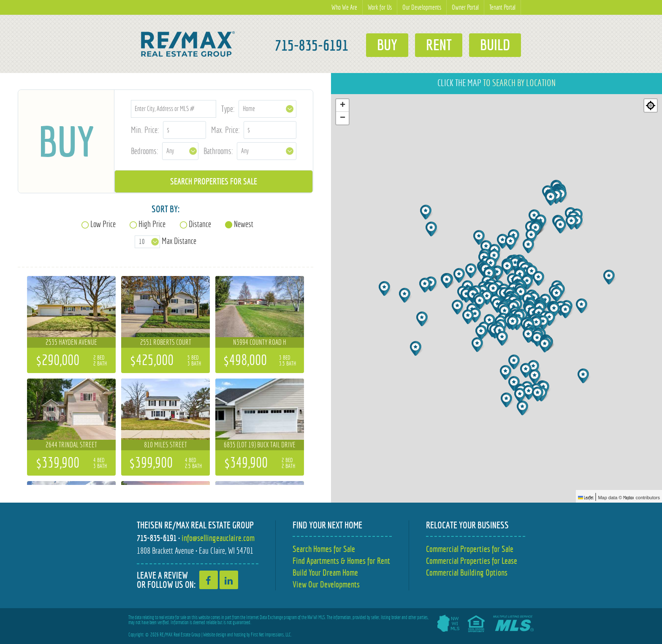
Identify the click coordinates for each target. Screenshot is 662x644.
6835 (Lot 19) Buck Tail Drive (260, 445)
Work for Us (380, 7)
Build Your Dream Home (325, 572)
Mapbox (629, 498)
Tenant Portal (502, 7)
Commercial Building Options (467, 572)
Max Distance (179, 241)
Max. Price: (225, 130)
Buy (387, 45)
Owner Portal (465, 7)
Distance (200, 224)
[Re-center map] (651, 106)
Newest (244, 224)
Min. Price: (145, 130)
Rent (438, 45)
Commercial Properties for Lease (472, 561)
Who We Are (344, 7)
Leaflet (586, 498)
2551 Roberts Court (166, 342)
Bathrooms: (218, 151)
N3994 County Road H (260, 342)
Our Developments (422, 7)
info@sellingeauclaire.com (218, 538)
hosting (240, 635)
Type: (228, 109)
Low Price (103, 224)
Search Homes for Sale (324, 549)
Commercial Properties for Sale (470, 549)
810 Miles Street (165, 445)
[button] (385, 288)
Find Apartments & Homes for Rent (341, 561)
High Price (152, 224)
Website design (215, 635)
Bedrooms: (145, 151)
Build (495, 45)
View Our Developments (326, 584)
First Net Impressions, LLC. (271, 635)
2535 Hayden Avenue (71, 342)
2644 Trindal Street (71, 445)
